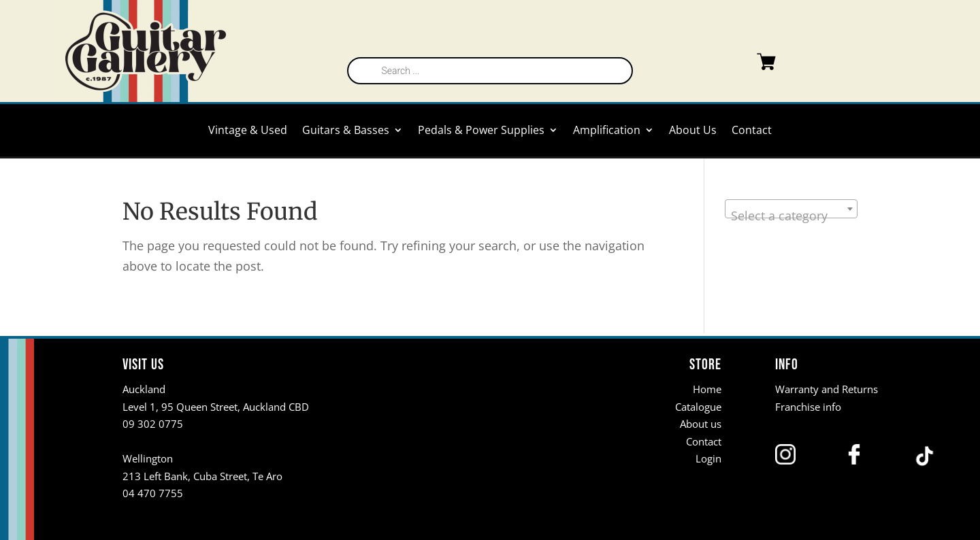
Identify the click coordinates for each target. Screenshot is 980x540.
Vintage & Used (248, 131)
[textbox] (791, 216)
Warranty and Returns (827, 389)
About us (701, 424)
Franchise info (808, 407)
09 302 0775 (153, 424)
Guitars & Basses (346, 131)
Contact (752, 131)
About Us (693, 131)
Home (707, 389)
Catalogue (698, 407)
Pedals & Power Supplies (481, 131)
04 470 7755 (153, 493)
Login (708, 458)
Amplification (607, 131)
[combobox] (791, 209)
